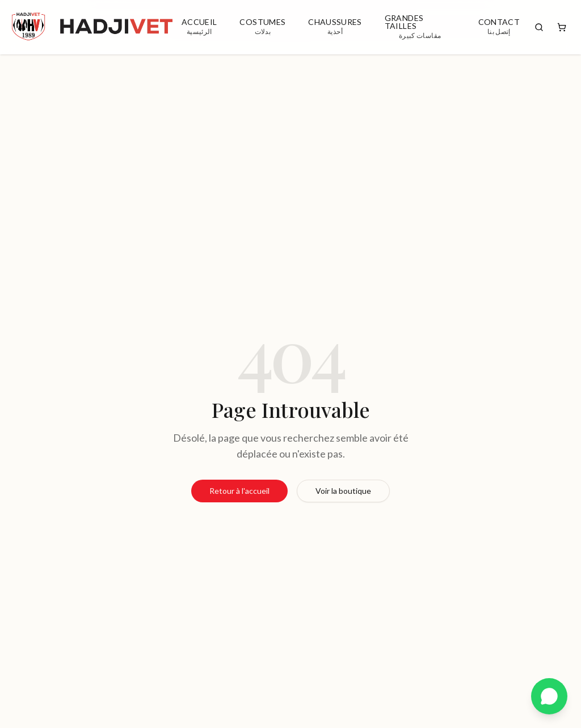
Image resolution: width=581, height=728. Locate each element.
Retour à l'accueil (239, 491)
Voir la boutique (343, 491)
